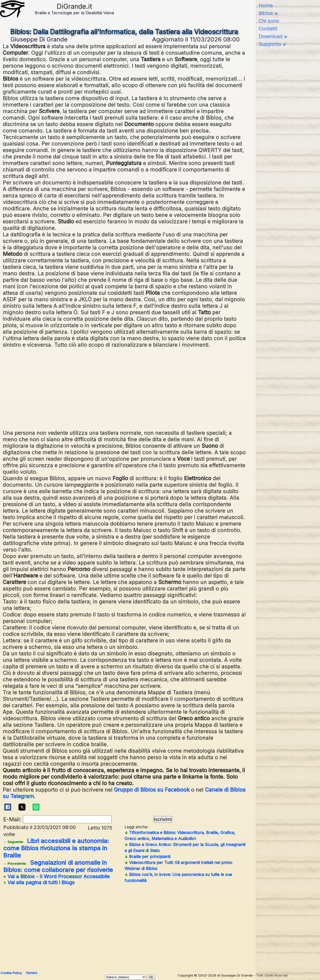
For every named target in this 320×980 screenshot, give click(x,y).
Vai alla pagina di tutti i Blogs (39, 882)
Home (266, 5)
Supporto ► (273, 44)
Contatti (268, 29)
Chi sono (269, 21)
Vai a (56, 876)
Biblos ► (269, 13)
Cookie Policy (11, 973)
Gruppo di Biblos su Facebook (152, 790)
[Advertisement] (124, 388)
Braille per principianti (147, 856)
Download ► (274, 36)
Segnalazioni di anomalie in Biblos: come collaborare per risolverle (58, 866)
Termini (31, 973)
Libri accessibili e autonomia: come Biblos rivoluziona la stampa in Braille (56, 848)
